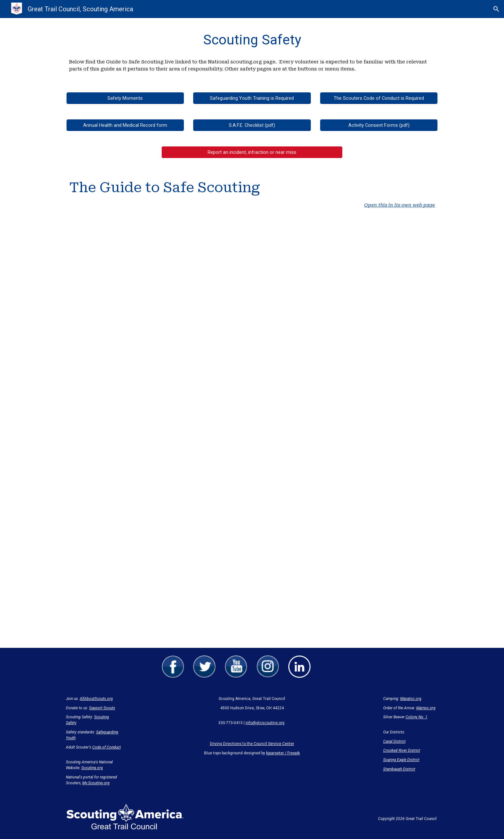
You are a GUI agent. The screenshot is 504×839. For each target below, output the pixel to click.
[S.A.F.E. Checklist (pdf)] (252, 125)
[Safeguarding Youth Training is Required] (252, 98)
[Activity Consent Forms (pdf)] (379, 125)
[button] (496, 9)
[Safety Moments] (125, 98)
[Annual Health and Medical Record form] (125, 125)
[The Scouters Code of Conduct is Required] (379, 98)
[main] (252, 40)
